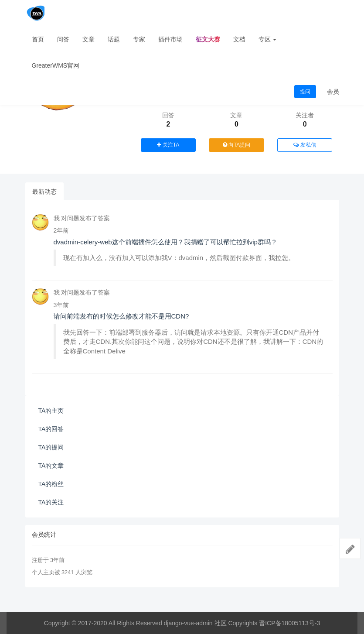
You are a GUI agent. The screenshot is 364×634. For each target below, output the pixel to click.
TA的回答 (51, 429)
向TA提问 (237, 145)
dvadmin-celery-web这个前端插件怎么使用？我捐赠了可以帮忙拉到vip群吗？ (165, 242)
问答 (63, 39)
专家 (139, 39)
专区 (268, 39)
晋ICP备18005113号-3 (289, 623)
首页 (38, 39)
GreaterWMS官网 (56, 65)
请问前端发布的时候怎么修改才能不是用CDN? (121, 316)
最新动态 (44, 192)
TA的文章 (51, 466)
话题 (114, 39)
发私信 (304, 145)
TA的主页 (51, 411)
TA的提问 (51, 447)
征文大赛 (208, 39)
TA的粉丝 (51, 484)
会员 (333, 92)
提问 (305, 92)
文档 (239, 39)
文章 (88, 39)
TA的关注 (51, 502)
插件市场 (170, 39)
